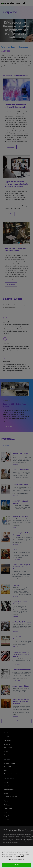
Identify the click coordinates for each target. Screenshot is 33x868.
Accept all (16, 865)
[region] (16, 857)
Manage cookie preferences (16, 860)
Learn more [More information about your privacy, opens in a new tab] (20, 856)
